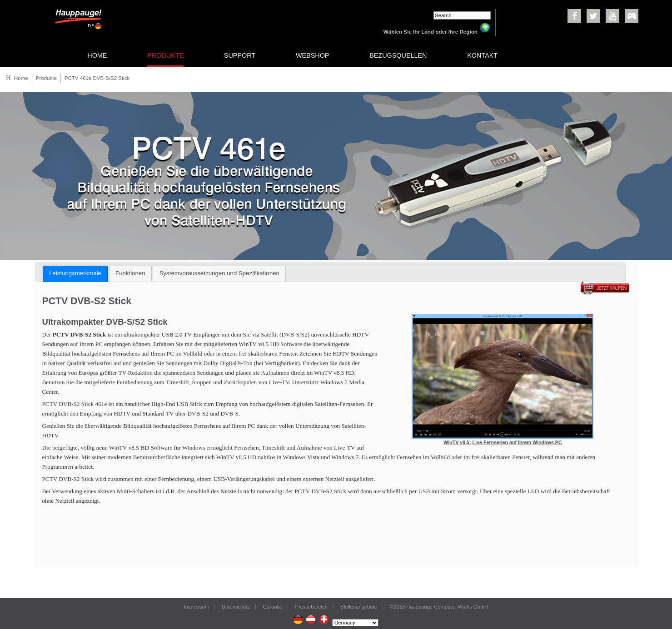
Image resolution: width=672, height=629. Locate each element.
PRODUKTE (165, 55)
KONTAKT (482, 55)
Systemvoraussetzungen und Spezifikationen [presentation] (219, 273)
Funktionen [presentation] (130, 273)
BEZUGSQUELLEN (398, 55)
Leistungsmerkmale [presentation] (75, 273)
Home (21, 78)
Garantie (272, 607)
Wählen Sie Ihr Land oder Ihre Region (437, 32)
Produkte (46, 78)
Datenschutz (236, 607)
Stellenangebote (359, 607)
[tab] (75, 274)
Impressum (197, 607)
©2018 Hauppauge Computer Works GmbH (439, 607)
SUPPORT (240, 55)
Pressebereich (311, 607)
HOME (97, 55)
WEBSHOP (313, 55)
